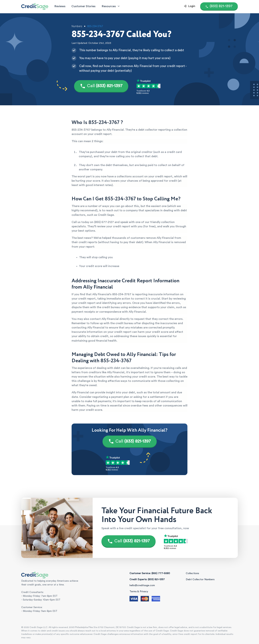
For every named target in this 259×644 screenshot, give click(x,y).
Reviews (60, 6)
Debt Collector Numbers (200, 579)
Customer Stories (83, 6)
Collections (192, 573)
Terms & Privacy (139, 592)
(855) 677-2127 (104, 222)
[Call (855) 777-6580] (219, 6)
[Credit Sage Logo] (35, 6)
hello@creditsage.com (142, 585)
